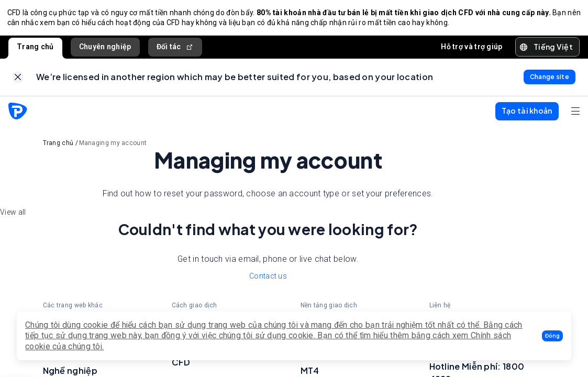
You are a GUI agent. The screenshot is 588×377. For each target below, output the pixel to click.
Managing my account (113, 148)
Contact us (268, 281)
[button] (552, 336)
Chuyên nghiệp (105, 49)
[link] (18, 81)
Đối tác (175, 49)
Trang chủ (35, 49)
